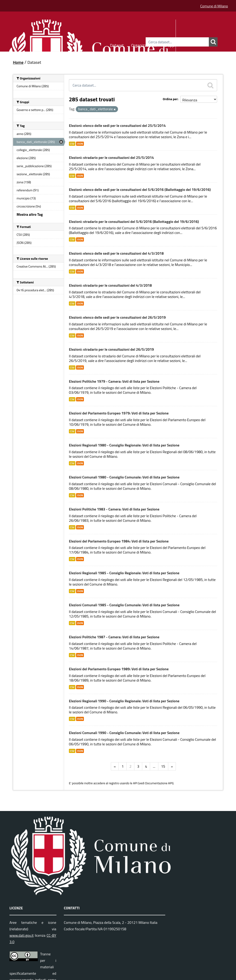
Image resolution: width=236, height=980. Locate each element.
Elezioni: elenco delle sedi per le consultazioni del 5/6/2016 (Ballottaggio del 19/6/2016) (140, 190)
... (154, 766)
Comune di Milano (214, 6)
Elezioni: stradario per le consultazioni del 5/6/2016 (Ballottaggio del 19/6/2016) (134, 222)
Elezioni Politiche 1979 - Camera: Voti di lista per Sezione (114, 381)
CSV (72, 144)
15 (163, 766)
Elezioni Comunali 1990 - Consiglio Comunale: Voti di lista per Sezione (124, 733)
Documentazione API (159, 783)
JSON (80, 144)
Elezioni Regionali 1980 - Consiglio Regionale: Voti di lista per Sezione (124, 445)
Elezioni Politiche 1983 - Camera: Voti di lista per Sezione (114, 509)
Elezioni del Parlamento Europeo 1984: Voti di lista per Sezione (119, 541)
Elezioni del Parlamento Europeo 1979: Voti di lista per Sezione (119, 413)
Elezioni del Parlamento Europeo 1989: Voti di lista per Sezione (119, 669)
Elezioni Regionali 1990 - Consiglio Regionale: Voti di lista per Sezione (124, 701)
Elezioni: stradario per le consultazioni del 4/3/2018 (110, 285)
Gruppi (170, 45)
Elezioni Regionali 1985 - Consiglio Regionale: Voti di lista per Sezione (124, 573)
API (135, 783)
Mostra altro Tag (30, 214)
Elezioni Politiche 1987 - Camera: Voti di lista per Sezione (114, 637)
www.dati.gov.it (22, 935)
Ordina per (170, 99)
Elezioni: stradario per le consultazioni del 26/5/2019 (111, 349)
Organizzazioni (144, 45)
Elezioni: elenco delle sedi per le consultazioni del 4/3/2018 (116, 253)
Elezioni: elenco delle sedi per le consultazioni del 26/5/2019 (117, 317)
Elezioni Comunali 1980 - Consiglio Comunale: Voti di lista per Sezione (124, 477)
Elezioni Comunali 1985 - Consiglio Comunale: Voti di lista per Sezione (124, 605)
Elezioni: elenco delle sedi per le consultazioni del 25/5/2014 (117, 125)
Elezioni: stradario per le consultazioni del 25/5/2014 (111, 157)
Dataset (117, 45)
